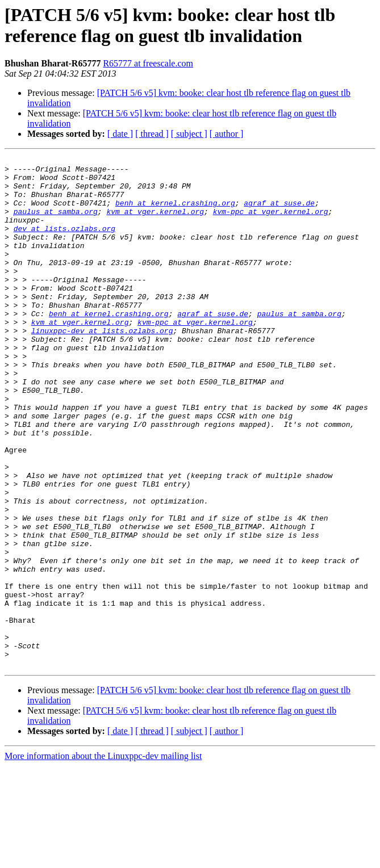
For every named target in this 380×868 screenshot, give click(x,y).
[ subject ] (189, 134)
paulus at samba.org (56, 223)
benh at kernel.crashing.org (175, 213)
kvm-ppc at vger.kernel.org (271, 223)
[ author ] (227, 134)
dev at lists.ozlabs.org (64, 244)
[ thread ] (152, 134)
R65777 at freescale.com (148, 63)
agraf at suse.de (279, 213)
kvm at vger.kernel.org (155, 223)
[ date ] (120, 134)
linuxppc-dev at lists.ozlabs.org (102, 366)
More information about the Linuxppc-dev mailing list (103, 858)
